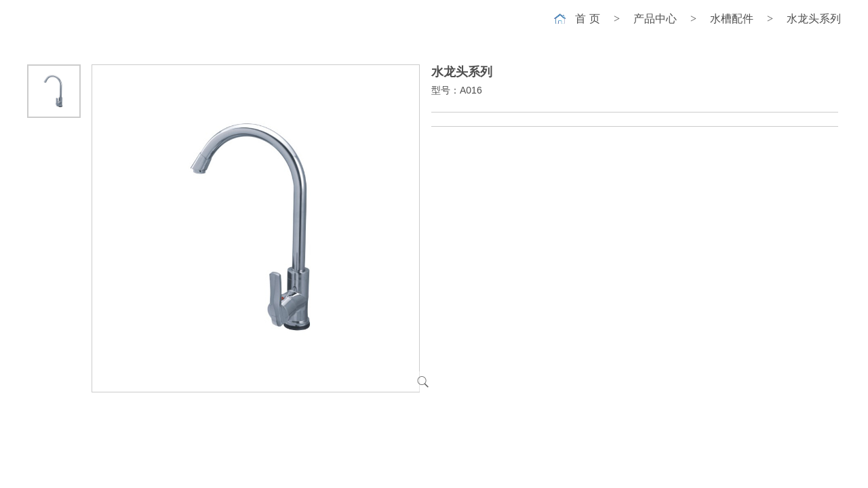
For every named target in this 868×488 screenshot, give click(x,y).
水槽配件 (732, 19)
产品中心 (655, 19)
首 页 (587, 19)
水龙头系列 (814, 19)
